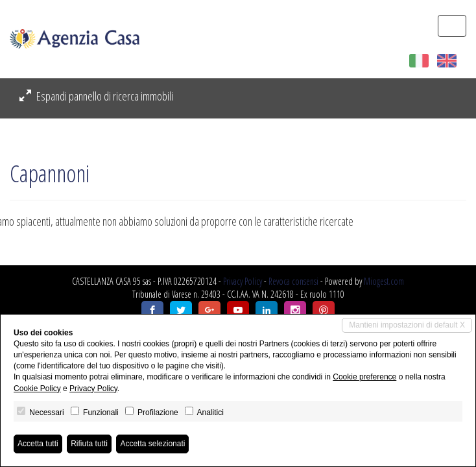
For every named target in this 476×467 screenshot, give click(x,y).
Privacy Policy (243, 281)
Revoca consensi (293, 281)
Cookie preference (364, 377)
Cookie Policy (37, 389)
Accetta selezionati (152, 444)
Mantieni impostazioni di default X (407, 325)
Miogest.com (384, 281)
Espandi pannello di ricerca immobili (96, 96)
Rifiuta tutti (89, 444)
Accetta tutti (38, 444)
